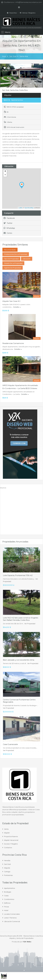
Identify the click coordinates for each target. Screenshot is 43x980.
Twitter (8, 223)
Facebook (9, 218)
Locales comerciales (12, 914)
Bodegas (8, 892)
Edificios (7, 903)
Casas (6, 896)
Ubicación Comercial (12, 921)
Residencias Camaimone (13, 343)
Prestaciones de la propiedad (16, 254)
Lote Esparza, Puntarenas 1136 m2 (18, 575)
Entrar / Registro (28, 13)
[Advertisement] (21, 511)
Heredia (7, 860)
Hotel (6, 910)
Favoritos (12, 13)
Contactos (8, 848)
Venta (6, 829)
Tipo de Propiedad (11, 259)
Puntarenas (8, 875)
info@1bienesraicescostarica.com (29, 2)
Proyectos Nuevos (11, 836)
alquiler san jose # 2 (11, 301)
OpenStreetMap (29, 208)
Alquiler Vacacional (11, 840)
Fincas (6, 907)
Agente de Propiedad (13, 268)
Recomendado (10, 250)
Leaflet (20, 208)
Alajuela (7, 868)
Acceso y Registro (11, 844)
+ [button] (5, 171)
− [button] (5, 175)
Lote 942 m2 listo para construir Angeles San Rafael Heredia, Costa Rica (21, 619)
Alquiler (7, 833)
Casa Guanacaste (10, 744)
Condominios (9, 899)
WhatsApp (9, 228)
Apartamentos (10, 888)
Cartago (7, 872)
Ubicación (27, 259)
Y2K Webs (27, 942)
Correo (8, 233)
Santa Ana (24, 56)
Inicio (4, 56)
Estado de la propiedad (13, 263)
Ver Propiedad (30, 624)
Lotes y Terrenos (10, 918)
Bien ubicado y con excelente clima (19, 660)
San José (13, 56)
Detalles (17, 307)
